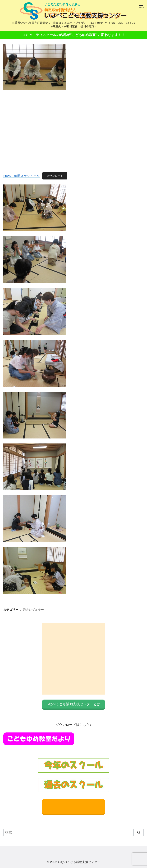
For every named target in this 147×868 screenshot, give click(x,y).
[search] (139, 832)
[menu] (141, 5)
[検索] (73, 832)
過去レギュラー (34, 610)
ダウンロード (55, 176)
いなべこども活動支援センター (79, 862)
